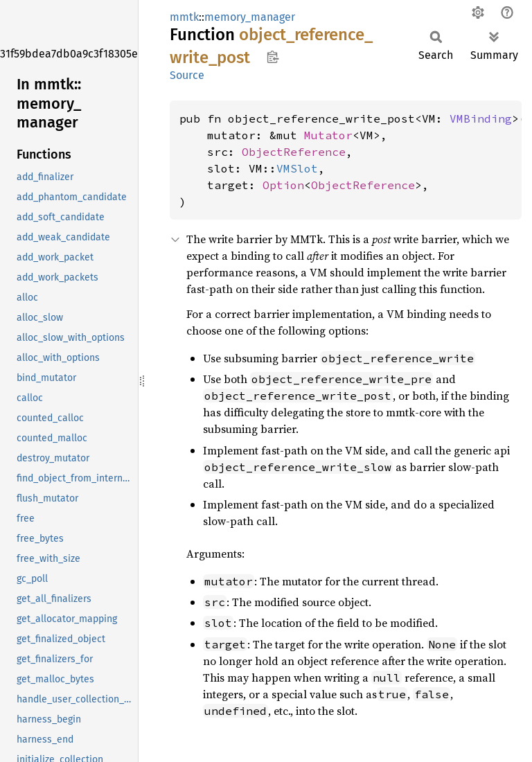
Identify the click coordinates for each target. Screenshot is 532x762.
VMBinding (481, 118)
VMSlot (297, 168)
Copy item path (273, 57)
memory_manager (250, 17)
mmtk (184, 17)
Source (187, 75)
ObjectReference (294, 152)
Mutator (328, 135)
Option (283, 185)
